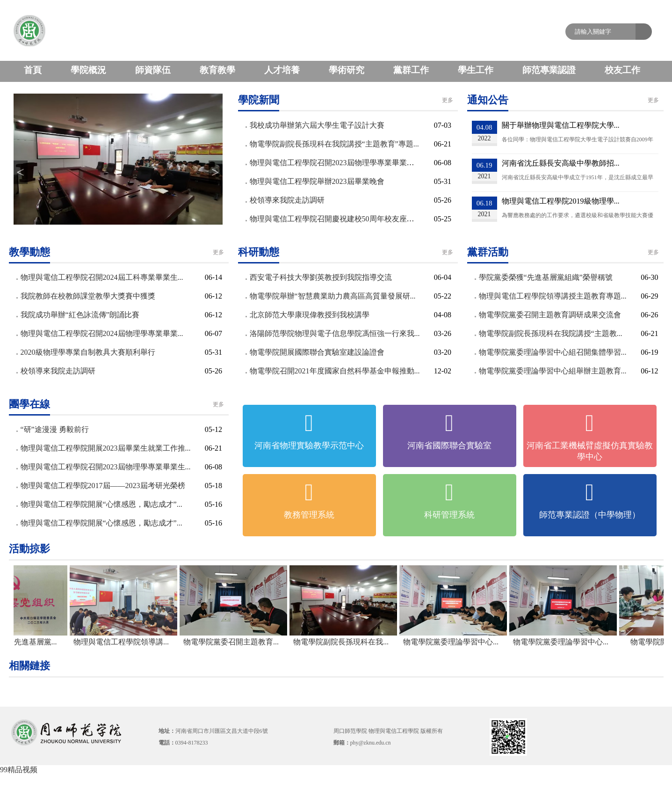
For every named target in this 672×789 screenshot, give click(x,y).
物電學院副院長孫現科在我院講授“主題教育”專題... (334, 144)
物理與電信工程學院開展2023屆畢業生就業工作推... (106, 448)
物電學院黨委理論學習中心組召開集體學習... (553, 352)
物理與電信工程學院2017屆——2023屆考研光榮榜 (103, 486)
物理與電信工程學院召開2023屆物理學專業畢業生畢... (339, 163)
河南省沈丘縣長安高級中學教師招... (561, 163)
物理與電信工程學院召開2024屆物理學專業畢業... (102, 333)
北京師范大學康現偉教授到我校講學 (310, 315)
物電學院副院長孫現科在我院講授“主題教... (551, 333)
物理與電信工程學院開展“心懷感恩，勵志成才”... (101, 504)
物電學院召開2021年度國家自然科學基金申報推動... (335, 371)
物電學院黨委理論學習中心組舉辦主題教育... (553, 371)
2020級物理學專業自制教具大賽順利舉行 (88, 352)
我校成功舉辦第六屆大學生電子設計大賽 (317, 125)
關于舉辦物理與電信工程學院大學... (561, 125)
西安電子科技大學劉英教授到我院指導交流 (321, 277)
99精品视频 (19, 770)
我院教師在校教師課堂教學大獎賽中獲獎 (88, 296)
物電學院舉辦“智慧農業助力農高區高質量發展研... (333, 296)
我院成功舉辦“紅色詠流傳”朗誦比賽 (80, 315)
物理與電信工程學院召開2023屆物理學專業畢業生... (106, 467)
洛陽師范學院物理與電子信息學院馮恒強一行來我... (335, 333)
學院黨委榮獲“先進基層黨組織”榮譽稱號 (546, 277)
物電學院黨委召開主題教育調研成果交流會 (550, 315)
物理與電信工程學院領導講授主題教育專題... (553, 296)
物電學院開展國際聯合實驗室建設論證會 (317, 352)
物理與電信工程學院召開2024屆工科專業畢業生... (102, 277)
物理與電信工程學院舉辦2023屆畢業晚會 (317, 181)
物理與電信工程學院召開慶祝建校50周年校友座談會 (336, 219)
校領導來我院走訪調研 (287, 200)
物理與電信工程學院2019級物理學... (561, 201)
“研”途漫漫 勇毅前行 (55, 429)
